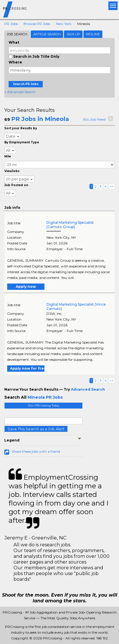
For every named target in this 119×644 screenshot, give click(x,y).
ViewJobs (12, 171)
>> (112, 186)
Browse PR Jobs (37, 24)
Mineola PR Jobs (45, 397)
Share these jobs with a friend (36, 451)
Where (15, 62)
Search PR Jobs (26, 84)
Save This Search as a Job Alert (36, 429)
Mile (8, 156)
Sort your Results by (21, 128)
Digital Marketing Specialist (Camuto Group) (70, 225)
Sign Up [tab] (73, 34)
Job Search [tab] (17, 34)
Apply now (26, 287)
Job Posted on (16, 185)
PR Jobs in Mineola (40, 119)
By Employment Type (22, 142)
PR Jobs (11, 24)
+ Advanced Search (20, 92)
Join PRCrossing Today (44, 405)
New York (64, 24)
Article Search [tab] (47, 34)
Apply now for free (27, 368)
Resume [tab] (93, 34)
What (14, 42)
